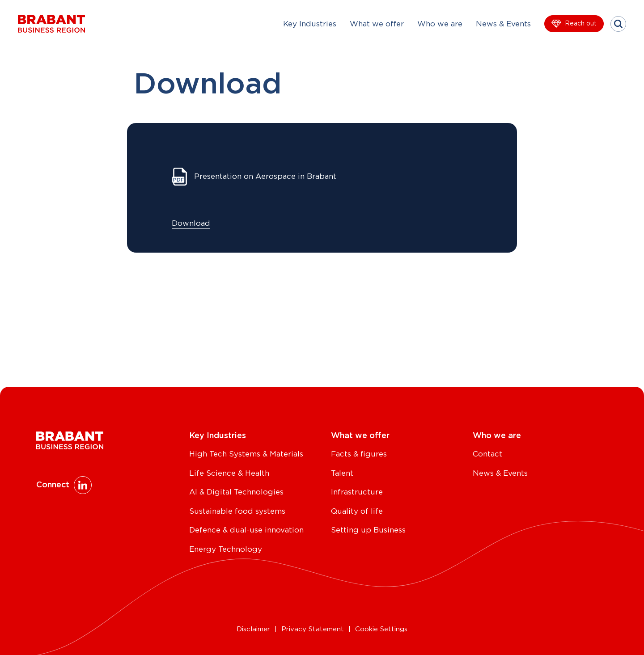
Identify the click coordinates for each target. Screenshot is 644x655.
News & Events (503, 24)
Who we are (440, 24)
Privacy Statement (313, 629)
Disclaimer (253, 629)
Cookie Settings (381, 629)
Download (191, 223)
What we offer (377, 24)
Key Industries (310, 24)
